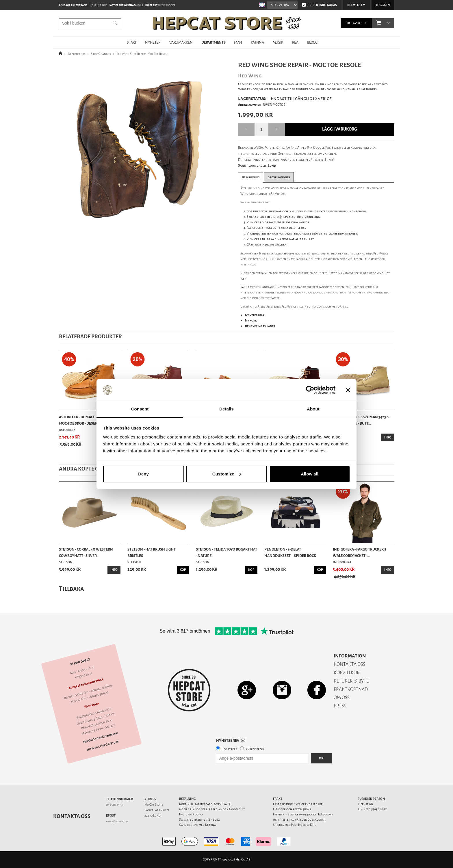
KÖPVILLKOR (347, 673)
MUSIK (278, 42)
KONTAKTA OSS (349, 664)
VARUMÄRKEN (181, 42)
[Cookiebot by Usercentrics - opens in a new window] (310, 390)
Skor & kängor (101, 54)
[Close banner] (348, 390)
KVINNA (257, 42)
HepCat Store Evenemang (101, 738)
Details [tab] (226, 409)
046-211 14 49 (115, 805)
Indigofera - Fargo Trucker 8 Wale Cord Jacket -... (360, 552)
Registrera (229, 749)
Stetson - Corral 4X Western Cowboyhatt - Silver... (86, 552)
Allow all (310, 474)
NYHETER (153, 42)
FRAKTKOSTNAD (351, 689)
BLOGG (312, 42)
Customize (227, 474)
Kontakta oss (72, 816)
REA (295, 42)
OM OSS (342, 697)
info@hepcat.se (117, 821)
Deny (143, 474)
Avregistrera (255, 749)
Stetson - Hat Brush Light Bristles (152, 552)
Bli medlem (356, 5)
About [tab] (313, 409)
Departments (77, 54)
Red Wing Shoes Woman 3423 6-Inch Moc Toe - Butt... (361, 420)
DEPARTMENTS (213, 42)
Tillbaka (72, 589)
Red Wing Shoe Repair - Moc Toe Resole (142, 54)
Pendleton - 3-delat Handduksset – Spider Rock (290, 552)
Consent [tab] (140, 409)
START (132, 42)
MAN (238, 42)
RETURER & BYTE (351, 681)
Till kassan (354, 23)
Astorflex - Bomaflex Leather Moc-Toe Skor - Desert (87, 420)
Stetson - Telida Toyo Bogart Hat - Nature (226, 552)
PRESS (340, 706)
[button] (379, 23)
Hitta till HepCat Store (103, 746)
